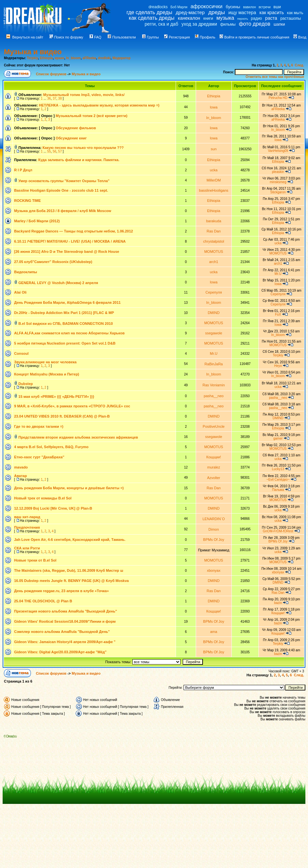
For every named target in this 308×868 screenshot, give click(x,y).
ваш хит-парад (27, 517)
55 (49, 151)
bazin (278, 603)
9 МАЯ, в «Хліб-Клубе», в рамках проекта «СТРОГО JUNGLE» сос (72, 406)
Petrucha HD (278, 98)
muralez (214, 467)
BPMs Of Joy (214, 540)
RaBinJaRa (214, 364)
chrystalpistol (214, 241)
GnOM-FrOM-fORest (278, 531)
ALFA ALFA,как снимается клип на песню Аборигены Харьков (69, 333)
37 (54, 98)
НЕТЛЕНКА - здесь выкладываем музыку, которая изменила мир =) (99, 105)
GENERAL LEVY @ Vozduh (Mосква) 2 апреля (58, 283)
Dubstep (26, 384)
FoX (278, 314)
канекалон (189, 18)
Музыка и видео (33, 52)
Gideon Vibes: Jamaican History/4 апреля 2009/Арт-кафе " (65, 642)
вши (277, 7)
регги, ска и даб (161, 24)
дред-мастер (190, 12)
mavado (21, 467)
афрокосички (206, 6)
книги (208, 18)
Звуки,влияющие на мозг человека (45, 362)
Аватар (21, 476)
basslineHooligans (214, 190)
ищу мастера (242, 12)
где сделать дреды (149, 12)
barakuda (214, 221)
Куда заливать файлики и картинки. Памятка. (79, 160)
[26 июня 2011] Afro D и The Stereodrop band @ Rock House (67, 252)
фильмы (228, 24)
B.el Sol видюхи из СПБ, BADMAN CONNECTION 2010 (66, 324)
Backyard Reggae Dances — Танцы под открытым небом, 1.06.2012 (74, 231)
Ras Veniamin (214, 385)
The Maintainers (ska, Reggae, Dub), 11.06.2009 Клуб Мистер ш (69, 570)
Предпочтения (27, 527)
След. (299, 65)
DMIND (214, 313)
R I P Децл (23, 170)
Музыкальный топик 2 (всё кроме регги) (92, 116)
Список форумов (52, 74)
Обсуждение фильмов (76, 128)
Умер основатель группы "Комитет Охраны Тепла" (64, 181)
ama (214, 632)
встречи (265, 7)
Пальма (278, 490)
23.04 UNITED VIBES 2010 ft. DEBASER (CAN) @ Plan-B (62, 416)
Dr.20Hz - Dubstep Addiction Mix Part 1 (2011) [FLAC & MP (64, 313)
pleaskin (278, 172)
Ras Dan (214, 231)
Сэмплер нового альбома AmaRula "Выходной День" (62, 632)
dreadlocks (158, 7)
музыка (225, 18)
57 (60, 151)
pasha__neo (214, 396)
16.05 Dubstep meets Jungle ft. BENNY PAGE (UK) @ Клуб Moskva (71, 581)
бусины (233, 7)
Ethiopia (46, 58)
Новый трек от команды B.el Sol (43, 498)
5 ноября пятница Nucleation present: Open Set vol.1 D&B (65, 343)
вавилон (249, 7)
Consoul (21, 353)
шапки (279, 24)
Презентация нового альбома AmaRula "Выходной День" (66, 611)
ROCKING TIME (27, 201)
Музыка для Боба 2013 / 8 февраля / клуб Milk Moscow (63, 211)
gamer (278, 438)
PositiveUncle (214, 426)
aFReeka (89, 58)
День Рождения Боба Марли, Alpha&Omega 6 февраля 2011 (67, 302)
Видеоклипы (26, 272)
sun (214, 149)
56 (54, 151)
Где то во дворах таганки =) (39, 426)
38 (60, 98)
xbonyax (214, 570)
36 (49, 98)
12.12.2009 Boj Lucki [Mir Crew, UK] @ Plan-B (53, 508)
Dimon (214, 529)
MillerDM (214, 180)
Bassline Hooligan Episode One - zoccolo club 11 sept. (61, 190)
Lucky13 (278, 469)
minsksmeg (278, 182)
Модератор (121, 58)
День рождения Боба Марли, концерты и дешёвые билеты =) (69, 488)
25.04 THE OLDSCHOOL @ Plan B (43, 601)
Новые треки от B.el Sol (35, 560)
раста (271, 18)
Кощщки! (214, 457)
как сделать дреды (152, 18)
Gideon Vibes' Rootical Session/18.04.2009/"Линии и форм (65, 621)
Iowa (214, 107)
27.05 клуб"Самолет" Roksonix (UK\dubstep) (53, 262)
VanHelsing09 (278, 151)
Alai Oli (20, 292)
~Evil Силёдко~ (278, 480)
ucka (214, 170)
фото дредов (254, 24)
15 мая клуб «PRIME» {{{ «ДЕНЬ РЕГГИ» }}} (56, 397)
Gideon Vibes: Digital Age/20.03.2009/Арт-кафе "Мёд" (60, 652)
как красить (272, 12)
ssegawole (214, 333)
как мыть (295, 13)
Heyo (278, 366)
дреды (217, 12)
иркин (59, 58)
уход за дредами (199, 24)
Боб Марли (179, 7)
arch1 (214, 262)
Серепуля (214, 292)
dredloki (104, 58)
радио (256, 18)
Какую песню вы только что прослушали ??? (83, 148)
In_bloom (73, 58)
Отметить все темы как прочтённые (275, 77)
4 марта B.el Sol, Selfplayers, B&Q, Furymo (51, 447)
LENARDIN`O (214, 519)
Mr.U (278, 274)
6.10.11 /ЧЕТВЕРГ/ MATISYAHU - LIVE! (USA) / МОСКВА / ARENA (70, 241)
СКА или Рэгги (27, 548)
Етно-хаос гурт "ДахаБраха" (39, 457)
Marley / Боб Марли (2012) (37, 221)
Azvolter (214, 478)
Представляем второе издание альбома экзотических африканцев (78, 437)
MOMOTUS (214, 252)
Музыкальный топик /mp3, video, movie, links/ (84, 95)
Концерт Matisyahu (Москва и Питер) (47, 374)
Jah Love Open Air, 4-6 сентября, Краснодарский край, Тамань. (70, 540)
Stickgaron (278, 192)
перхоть (243, 19)
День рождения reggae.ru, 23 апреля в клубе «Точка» (61, 591)
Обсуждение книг (71, 138)
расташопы (291, 18)
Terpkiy (33, 58)
